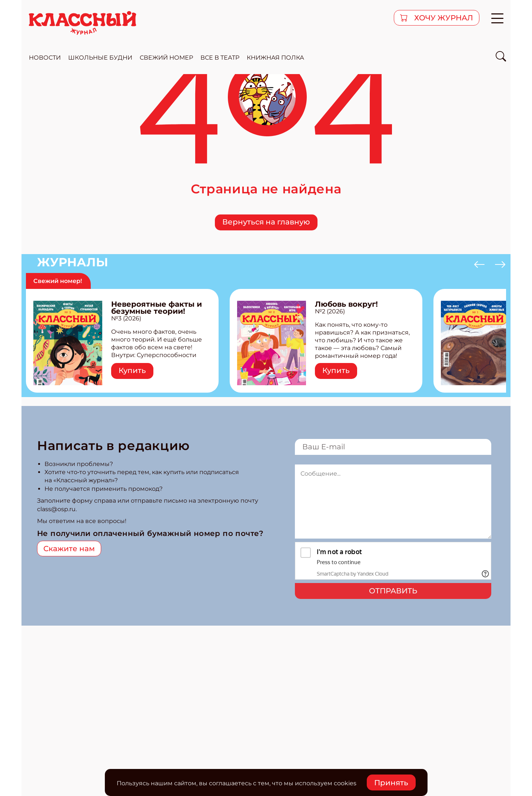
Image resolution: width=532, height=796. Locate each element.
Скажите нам (69, 549)
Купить (132, 370)
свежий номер (166, 58)
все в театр (220, 58)
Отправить (393, 591)
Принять (391, 783)
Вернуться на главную (266, 222)
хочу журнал (443, 18)
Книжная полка (275, 58)
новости (45, 58)
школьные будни (100, 58)
